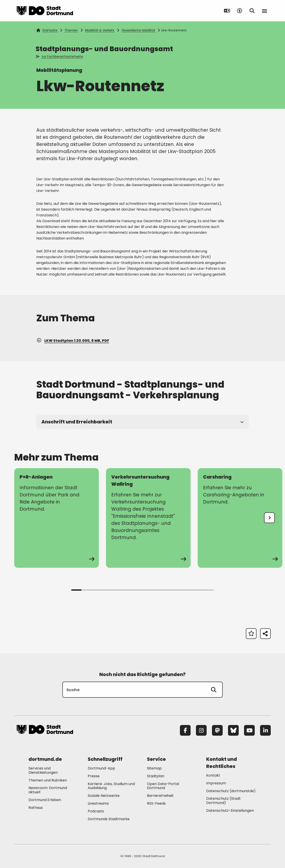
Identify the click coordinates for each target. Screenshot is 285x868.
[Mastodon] (217, 730)
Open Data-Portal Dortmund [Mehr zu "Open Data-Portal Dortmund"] (163, 786)
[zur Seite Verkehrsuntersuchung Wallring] (148, 518)
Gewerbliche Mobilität (138, 30)
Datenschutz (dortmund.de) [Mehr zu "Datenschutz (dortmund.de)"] (231, 791)
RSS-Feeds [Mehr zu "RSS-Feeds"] (156, 803)
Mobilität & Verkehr (100, 30)
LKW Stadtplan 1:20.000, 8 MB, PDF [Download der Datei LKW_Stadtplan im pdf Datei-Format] (73, 341)
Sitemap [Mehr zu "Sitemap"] (154, 768)
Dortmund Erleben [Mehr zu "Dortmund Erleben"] (45, 800)
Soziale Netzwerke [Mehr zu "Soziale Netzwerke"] (104, 796)
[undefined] (269, 518)
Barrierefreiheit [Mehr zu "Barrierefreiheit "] (160, 796)
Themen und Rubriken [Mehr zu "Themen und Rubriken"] (48, 780)
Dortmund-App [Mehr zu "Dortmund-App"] (101, 768)
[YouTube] (249, 730)
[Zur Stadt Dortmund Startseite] (45, 11)
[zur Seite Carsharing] (240, 518)
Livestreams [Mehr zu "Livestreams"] (98, 803)
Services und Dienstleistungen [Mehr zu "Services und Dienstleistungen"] (43, 770)
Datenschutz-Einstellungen (230, 811)
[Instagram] (201, 730)
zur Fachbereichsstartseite (60, 56)
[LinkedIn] (265, 730)
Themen (71, 30)
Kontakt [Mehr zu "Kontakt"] (213, 775)
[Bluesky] (233, 730)
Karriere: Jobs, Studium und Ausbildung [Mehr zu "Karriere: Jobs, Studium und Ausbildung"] (111, 786)
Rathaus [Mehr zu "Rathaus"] (36, 808)
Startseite (47, 30)
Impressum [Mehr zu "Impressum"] (216, 783)
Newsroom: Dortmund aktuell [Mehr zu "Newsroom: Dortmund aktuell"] (48, 790)
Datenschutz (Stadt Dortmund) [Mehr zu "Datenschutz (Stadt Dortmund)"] (223, 801)
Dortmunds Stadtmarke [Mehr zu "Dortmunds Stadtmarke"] (109, 819)
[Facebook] (185, 730)
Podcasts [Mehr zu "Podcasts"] (96, 811)
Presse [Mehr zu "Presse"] (94, 776)
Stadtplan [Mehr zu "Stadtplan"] (156, 776)
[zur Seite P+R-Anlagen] (57, 518)
